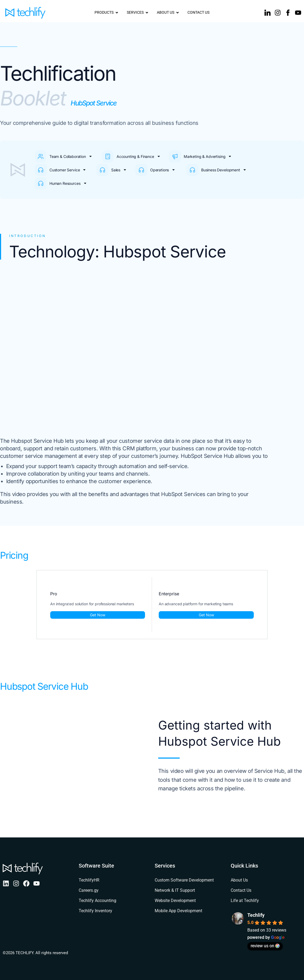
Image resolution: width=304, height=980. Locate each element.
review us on (265, 946)
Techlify (256, 915)
